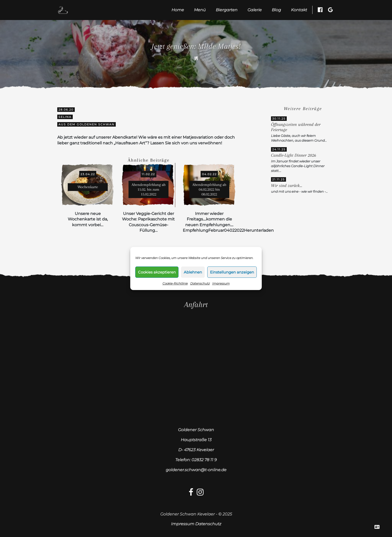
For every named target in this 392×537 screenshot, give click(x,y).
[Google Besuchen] (330, 10)
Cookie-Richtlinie (175, 283)
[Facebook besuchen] (320, 10)
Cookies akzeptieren (157, 272)
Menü (200, 10)
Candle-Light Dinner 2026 (293, 155)
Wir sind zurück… (286, 186)
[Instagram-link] (200, 494)
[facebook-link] (191, 494)
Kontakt (299, 10)
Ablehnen (193, 272)
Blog (276, 10)
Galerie (255, 10)
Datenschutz (200, 283)
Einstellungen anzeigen (232, 272)
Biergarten (227, 10)
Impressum (221, 283)
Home (178, 10)
